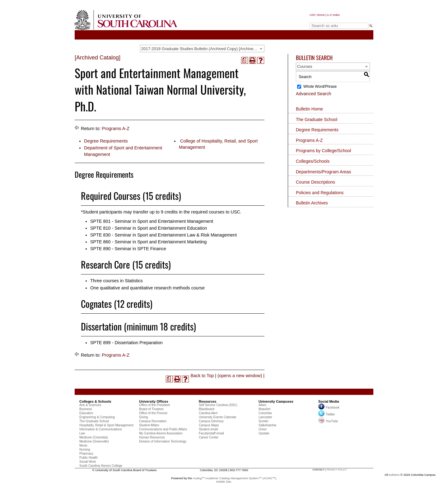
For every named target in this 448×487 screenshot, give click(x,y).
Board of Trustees (151, 409)
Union (263, 429)
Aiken (262, 405)
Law (82, 433)
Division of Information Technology (163, 441)
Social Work (88, 462)
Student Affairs (149, 425)
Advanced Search (314, 94)
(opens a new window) (240, 376)
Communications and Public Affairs (163, 429)
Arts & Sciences (90, 405)
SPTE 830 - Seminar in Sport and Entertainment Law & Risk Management (163, 235)
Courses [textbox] (305, 66)
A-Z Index (334, 15)
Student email (208, 429)
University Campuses (276, 401)
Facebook (333, 407)
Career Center (209, 437)
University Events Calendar (218, 417)
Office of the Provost (153, 413)
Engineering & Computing (97, 417)
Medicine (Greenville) (94, 441)
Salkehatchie (267, 425)
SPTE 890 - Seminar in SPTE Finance (128, 249)
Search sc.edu (325, 20)
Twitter (327, 414)
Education (86, 413)
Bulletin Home (309, 109)
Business (86, 409)
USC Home (317, 15)
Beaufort (264, 409)
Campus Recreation (153, 421)
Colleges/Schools (313, 161)
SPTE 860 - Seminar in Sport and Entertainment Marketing (148, 242)
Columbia (265, 413)
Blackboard (207, 409)
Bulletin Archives (312, 203)
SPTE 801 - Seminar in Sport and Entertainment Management (152, 221)
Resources (208, 401)
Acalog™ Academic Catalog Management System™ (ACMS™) (234, 478)
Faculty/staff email (211, 433)
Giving (143, 417)
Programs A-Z (309, 140)
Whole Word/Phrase (320, 87)
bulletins (394, 475)
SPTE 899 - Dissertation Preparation (126, 343)
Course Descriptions (315, 182)
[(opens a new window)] (245, 60)
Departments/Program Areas (323, 172)
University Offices (154, 401)
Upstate (264, 433)
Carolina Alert (208, 413)
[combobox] (202, 49)
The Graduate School (317, 119)
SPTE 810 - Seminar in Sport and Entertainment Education (149, 228)
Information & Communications (101, 429)
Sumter (264, 421)
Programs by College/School (323, 151)
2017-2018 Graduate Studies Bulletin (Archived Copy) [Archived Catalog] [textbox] (203, 49)
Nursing (85, 450)
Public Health (89, 458)
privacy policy (337, 470)
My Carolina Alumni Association (161, 433)
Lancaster (265, 417)
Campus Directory (211, 421)
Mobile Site (224, 482)
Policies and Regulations (320, 193)
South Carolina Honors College (101, 466)
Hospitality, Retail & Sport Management (106, 425)
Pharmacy (86, 454)
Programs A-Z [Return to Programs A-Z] (116, 129)
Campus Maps (209, 425)
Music (83, 445)
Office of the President (154, 405)
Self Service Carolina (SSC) (218, 405)
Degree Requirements (106, 141)
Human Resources (152, 437)
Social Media (329, 401)
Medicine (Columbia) (94, 437)
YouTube (328, 421)
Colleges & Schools (95, 401)
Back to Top (202, 376)
